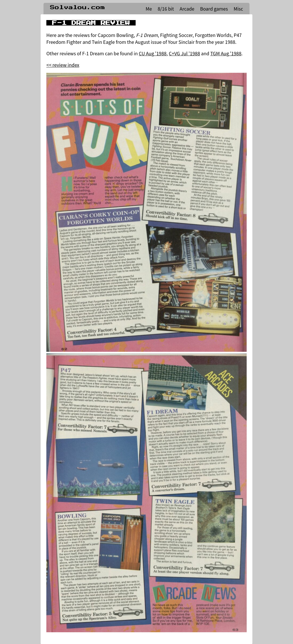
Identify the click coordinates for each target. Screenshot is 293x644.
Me (149, 9)
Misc (238, 9)
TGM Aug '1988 (226, 53)
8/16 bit (166, 9)
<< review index (63, 65)
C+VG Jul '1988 (184, 53)
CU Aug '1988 (153, 53)
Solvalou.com (78, 7)
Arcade (187, 9)
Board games (214, 9)
